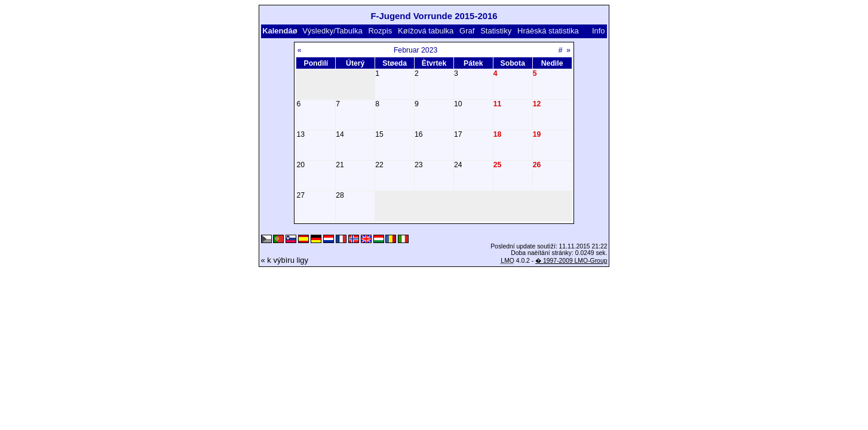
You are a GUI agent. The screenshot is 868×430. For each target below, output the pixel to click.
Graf (467, 31)
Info (599, 31)
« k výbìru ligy (285, 260)
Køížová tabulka (426, 31)
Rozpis (380, 31)
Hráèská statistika (548, 31)
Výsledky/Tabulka (332, 31)
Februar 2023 (415, 50)
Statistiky (496, 31)
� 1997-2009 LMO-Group (571, 261)
